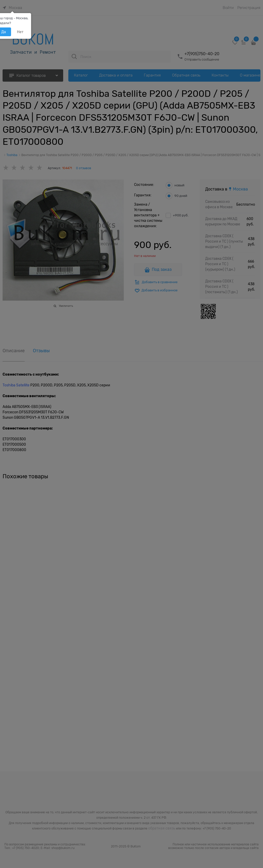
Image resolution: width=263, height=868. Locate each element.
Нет (20, 32)
